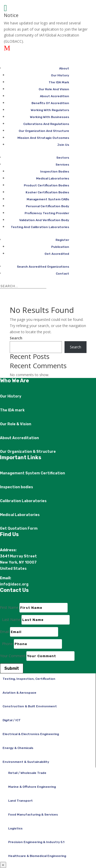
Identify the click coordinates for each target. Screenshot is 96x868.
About (64, 68)
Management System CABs (48, 199)
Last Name (11, 620)
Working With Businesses (50, 117)
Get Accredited (57, 254)
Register (62, 240)
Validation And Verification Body (44, 220)
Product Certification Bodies (46, 185)
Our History (60, 75)
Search (16, 338)
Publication (60, 247)
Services (62, 165)
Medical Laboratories (53, 178)
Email (4, 632)
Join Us (63, 145)
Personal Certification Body (47, 206)
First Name (9, 607)
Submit (12, 668)
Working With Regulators (50, 110)
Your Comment (13, 656)
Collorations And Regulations (46, 124)
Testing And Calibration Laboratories (40, 227)
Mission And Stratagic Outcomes (43, 138)
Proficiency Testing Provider (47, 213)
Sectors (63, 158)
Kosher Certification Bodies (47, 192)
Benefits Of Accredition (50, 103)
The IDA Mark (59, 82)
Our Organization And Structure (44, 131)
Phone (7, 644)
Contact (62, 274)
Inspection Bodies (55, 171)
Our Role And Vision (54, 89)
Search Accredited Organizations (43, 267)
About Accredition (55, 96)
